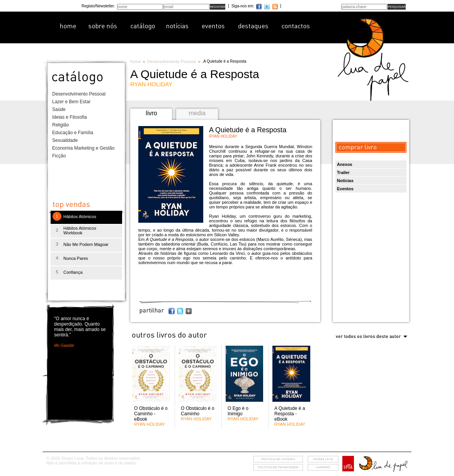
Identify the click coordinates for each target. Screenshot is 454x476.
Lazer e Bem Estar (71, 102)
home (136, 61)
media (197, 113)
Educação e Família (73, 133)
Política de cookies (278, 459)
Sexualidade (65, 140)
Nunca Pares (76, 258)
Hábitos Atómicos (80, 217)
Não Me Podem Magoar (86, 244)
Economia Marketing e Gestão (83, 148)
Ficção (59, 156)
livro (151, 113)
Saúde (59, 109)
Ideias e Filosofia (70, 117)
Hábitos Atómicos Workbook (80, 230)
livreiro (323, 467)
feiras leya (323, 459)
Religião (60, 125)
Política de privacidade (278, 467)
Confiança (73, 272)
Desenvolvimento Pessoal (79, 94)
